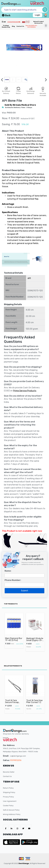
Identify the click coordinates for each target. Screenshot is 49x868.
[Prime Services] (14, 22)
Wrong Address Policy (12, 814)
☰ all (4, 22)
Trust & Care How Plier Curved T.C (35, 699)
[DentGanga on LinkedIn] (11, 827)
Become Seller (9, 772)
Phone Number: (13, 580)
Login (38, 15)
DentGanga (24, 863)
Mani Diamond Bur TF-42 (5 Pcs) (14, 636)
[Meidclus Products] (26, 22)
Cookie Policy (8, 806)
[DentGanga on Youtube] (29, 827)
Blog (13, 26)
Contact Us (20, 26)
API (29, 278)
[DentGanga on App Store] (12, 842)
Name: (8, 571)
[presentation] (2, 80)
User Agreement (10, 801)
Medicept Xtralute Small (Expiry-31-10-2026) (35, 638)
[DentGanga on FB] (6, 827)
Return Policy (8, 788)
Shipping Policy (9, 792)
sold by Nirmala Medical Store (20, 105)
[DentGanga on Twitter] (23, 827)
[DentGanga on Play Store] (30, 842)
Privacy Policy (8, 797)
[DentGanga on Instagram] (17, 827)
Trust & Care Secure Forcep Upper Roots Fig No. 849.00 (13, 700)
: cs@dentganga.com (18, 756)
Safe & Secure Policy (11, 810)
